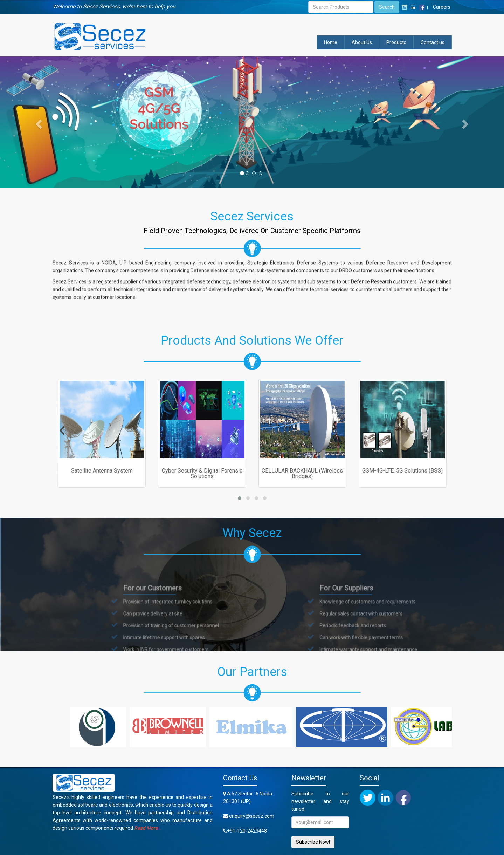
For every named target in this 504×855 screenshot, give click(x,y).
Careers (442, 7)
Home (331, 42)
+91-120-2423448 (247, 831)
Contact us (433, 42)
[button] (38, 122)
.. (147, 828)
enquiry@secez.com (252, 816)
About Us (362, 42)
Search (387, 7)
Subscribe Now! (313, 842)
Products (396, 42)
